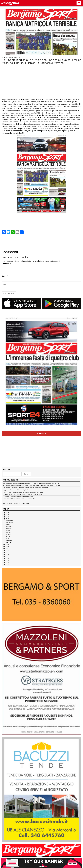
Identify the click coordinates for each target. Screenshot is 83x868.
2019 (7, 550)
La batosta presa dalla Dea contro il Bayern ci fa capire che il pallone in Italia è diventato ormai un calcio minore (32, 483)
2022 (7, 544)
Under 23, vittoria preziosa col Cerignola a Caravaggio (17, 503)
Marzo (8, 538)
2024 (7, 517)
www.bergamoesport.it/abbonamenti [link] (15, 111)
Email (4, 284)
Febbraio (9, 540)
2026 (7, 513)
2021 (7, 546)
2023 (7, 519)
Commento (6, 263)
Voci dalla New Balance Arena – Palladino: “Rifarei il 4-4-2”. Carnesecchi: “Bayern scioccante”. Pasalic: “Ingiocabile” (32, 486)
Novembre (10, 523)
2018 (7, 552)
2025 (7, 515)
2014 (7, 560)
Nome (4, 276)
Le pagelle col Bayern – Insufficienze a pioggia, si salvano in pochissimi (21, 490)
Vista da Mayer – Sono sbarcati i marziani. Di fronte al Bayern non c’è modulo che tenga (25, 488)
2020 (7, 548)
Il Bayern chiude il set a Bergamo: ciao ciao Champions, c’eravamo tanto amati (23, 492)
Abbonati (42, 434)
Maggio (9, 534)
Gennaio (9, 542)
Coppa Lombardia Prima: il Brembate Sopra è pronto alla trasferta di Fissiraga (23, 494)
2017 (7, 554)
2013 (7, 562)
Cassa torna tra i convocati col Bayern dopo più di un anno (18, 497)
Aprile (8, 536)
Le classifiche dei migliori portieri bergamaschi (15, 501)
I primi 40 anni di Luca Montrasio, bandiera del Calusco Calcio (19, 499)
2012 (7, 564)
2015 (7, 558)
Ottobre (9, 525)
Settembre (10, 527)
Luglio (8, 530)
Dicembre (9, 521)
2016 (7, 556)
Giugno (9, 532)
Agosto (9, 529)
